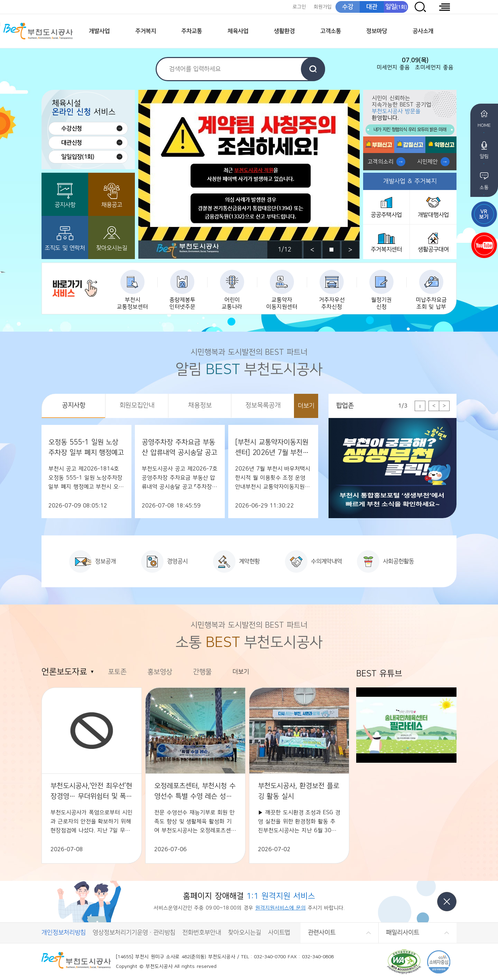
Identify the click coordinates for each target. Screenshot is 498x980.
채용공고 (112, 205)
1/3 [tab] (403, 406)
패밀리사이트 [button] (403, 933)
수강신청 (72, 129)
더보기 (306, 406)
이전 (312, 250)
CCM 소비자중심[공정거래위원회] (439, 962)
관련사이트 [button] (322, 933)
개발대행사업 (433, 215)
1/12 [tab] (285, 250)
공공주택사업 (386, 215)
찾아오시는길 (112, 248)
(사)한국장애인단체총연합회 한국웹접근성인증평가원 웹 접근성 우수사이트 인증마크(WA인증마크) (404, 962)
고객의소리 (381, 162)
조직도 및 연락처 (65, 248)
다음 (350, 250)
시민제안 (427, 162)
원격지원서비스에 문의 (280, 908)
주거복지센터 (386, 249)
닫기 (447, 902)
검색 (313, 69)
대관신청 (72, 143)
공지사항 (65, 205)
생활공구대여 (433, 249)
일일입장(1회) (78, 157)
